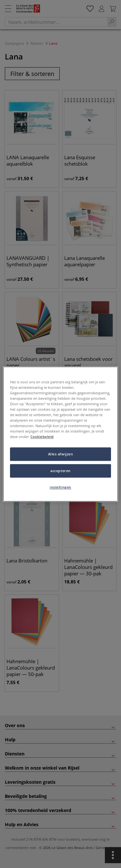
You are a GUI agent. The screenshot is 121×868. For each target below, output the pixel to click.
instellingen (60, 487)
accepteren (60, 471)
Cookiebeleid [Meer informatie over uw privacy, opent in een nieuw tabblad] (42, 437)
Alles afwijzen (61, 454)
